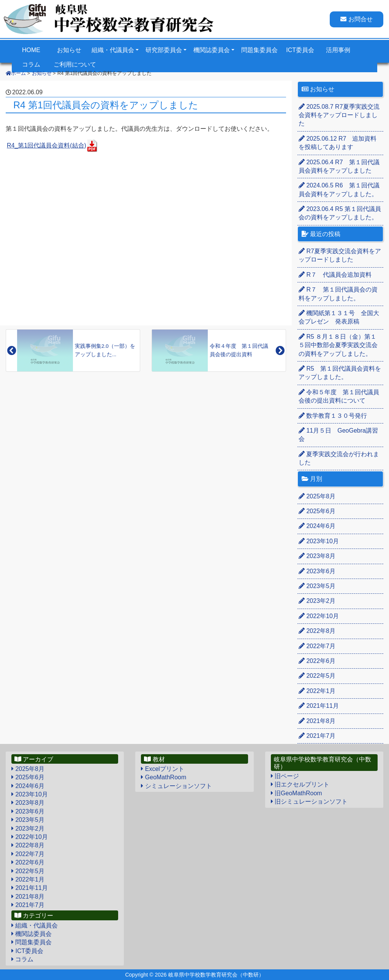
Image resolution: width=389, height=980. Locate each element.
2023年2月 (317, 601)
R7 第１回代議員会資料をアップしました (339, 166)
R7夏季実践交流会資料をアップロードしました (339, 115)
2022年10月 (319, 616)
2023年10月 (319, 541)
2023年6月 (317, 571)
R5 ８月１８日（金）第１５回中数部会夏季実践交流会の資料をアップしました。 (338, 345)
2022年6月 (317, 661)
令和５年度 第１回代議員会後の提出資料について (339, 396)
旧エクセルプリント (300, 784)
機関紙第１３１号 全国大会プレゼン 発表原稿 (339, 317)
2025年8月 (317, 496)
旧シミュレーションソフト (309, 802)
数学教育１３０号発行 (333, 416)
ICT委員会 (300, 50)
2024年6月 (317, 526)
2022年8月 (317, 631)
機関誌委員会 (212, 50)
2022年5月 (317, 676)
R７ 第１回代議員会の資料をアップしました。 (338, 294)
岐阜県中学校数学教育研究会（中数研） (216, 975)
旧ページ (285, 776)
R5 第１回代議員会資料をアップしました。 (340, 373)
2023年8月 (317, 556)
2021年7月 (317, 736)
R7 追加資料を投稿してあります (338, 143)
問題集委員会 (259, 50)
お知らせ (69, 50)
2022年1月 (317, 691)
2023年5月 (317, 586)
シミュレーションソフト (176, 786)
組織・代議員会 (113, 50)
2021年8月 (317, 721)
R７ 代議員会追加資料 (335, 275)
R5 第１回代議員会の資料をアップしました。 (340, 213)
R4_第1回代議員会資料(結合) (47, 145)
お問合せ (356, 19)
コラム (22, 959)
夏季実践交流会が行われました (339, 458)
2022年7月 (317, 646)
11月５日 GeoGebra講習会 (338, 435)
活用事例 (338, 50)
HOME (31, 50)
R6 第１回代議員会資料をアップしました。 (339, 189)
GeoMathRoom (164, 777)
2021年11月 (319, 706)
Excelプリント (163, 769)
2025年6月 (317, 511)
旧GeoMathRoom (296, 793)
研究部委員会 (164, 50)
